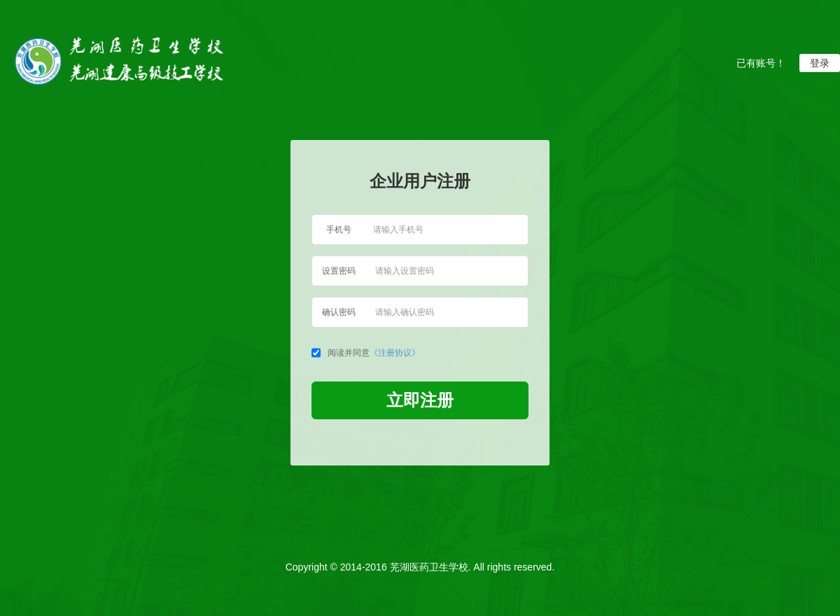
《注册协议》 (395, 353)
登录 (820, 63)
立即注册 (420, 400)
